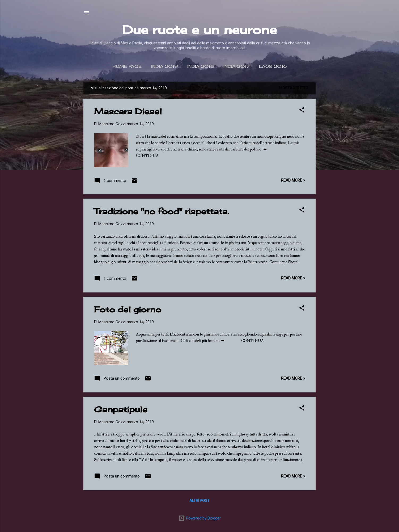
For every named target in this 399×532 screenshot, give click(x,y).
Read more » (293, 180)
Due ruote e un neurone (199, 30)
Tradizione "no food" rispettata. (162, 211)
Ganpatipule (121, 409)
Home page (127, 66)
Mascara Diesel (128, 111)
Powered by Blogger (200, 518)
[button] (302, 111)
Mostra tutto (294, 88)
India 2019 (164, 66)
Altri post (199, 501)
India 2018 (201, 66)
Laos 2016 (273, 66)
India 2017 (236, 66)
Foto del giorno (128, 309)
